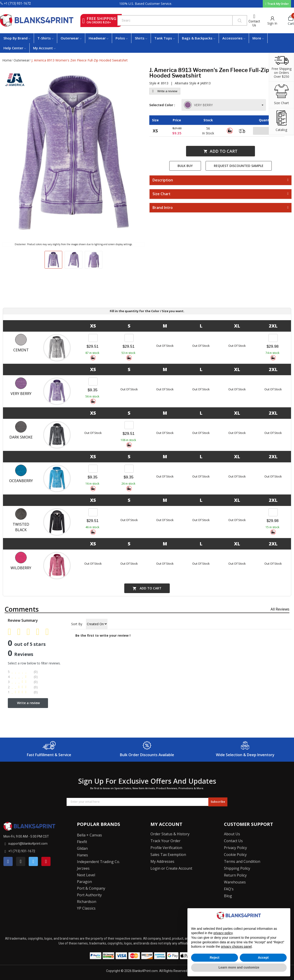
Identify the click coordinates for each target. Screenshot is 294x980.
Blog (228, 896)
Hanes (82, 855)
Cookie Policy (235, 855)
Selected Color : (163, 105)
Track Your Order (165, 841)
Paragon (84, 882)
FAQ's (229, 889)
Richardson (87, 902)
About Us (232, 834)
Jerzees (83, 868)
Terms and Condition (242, 861)
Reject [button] (215, 958)
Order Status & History (170, 834)
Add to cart (220, 151)
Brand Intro (163, 208)
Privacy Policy (235, 848)
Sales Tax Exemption (168, 855)
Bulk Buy (185, 166)
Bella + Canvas (89, 835)
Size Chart (161, 194)
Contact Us (254, 23)
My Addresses (162, 861)
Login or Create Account (171, 868)
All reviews (280, 609)
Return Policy (235, 875)
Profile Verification (166, 848)
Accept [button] (263, 958)
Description (163, 180)
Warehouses (235, 882)
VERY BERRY (199, 105)
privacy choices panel (236, 947)
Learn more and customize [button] (239, 967)
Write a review (165, 91)
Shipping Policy (237, 868)
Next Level (86, 875)
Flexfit (82, 842)
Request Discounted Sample (239, 166)
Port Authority (89, 895)
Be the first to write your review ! (103, 635)
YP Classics (86, 908)
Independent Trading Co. (98, 862)
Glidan (82, 848)
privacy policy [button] (223, 933)
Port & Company (91, 888)
